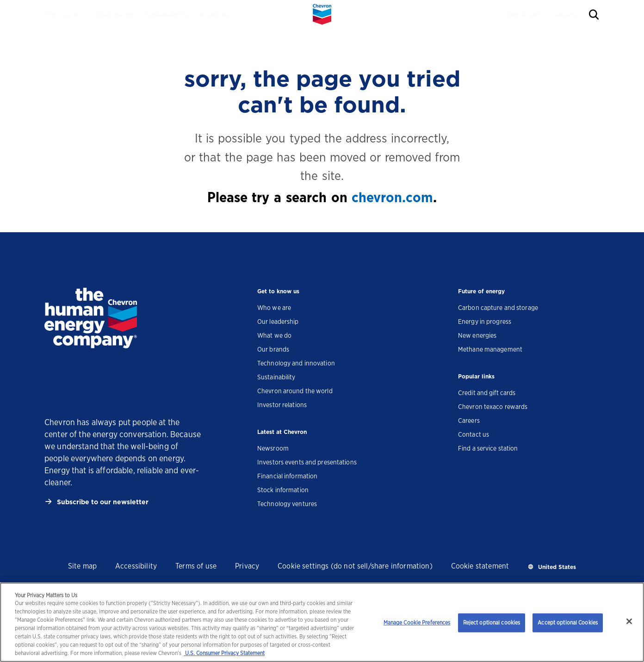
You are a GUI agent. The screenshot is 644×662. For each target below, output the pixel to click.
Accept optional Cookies (568, 622)
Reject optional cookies (492, 622)
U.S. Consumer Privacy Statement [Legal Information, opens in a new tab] (224, 653)
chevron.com (392, 197)
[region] (322, 622)
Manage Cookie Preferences (417, 622)
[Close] (629, 621)
